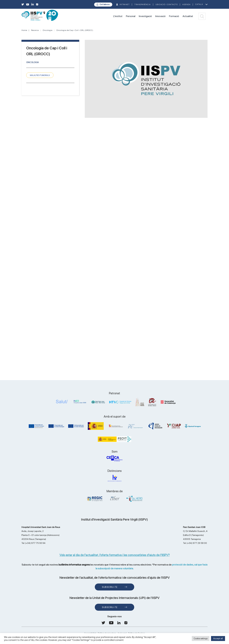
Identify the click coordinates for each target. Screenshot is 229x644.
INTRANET (125, 5)
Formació (174, 16)
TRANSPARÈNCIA (143, 5)
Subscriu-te (110, 587)
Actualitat (188, 16)
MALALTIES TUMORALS (40, 75)
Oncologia (48, 30)
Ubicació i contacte (167, 5)
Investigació (145, 16)
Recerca (35, 30)
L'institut (118, 16)
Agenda (186, 5)
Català (199, 4)
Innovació (160, 16)
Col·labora (104, 4)
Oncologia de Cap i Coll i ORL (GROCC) (75, 30)
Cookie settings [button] (201, 639)
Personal (131, 16)
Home (24, 30)
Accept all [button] (218, 638)
